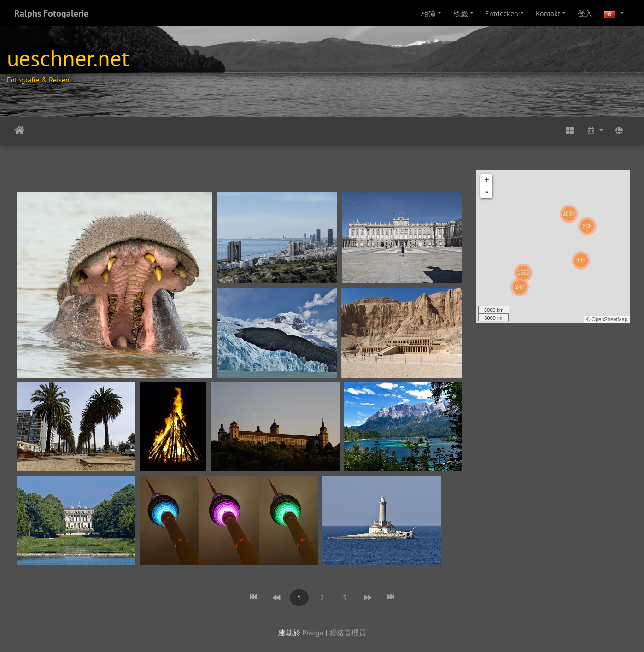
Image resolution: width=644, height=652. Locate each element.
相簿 (428, 13)
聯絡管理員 (348, 633)
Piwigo (313, 633)
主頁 (20, 130)
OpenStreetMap (609, 319)
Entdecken (502, 13)
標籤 (461, 13)
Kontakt (548, 13)
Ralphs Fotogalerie (51, 13)
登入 (585, 13)
